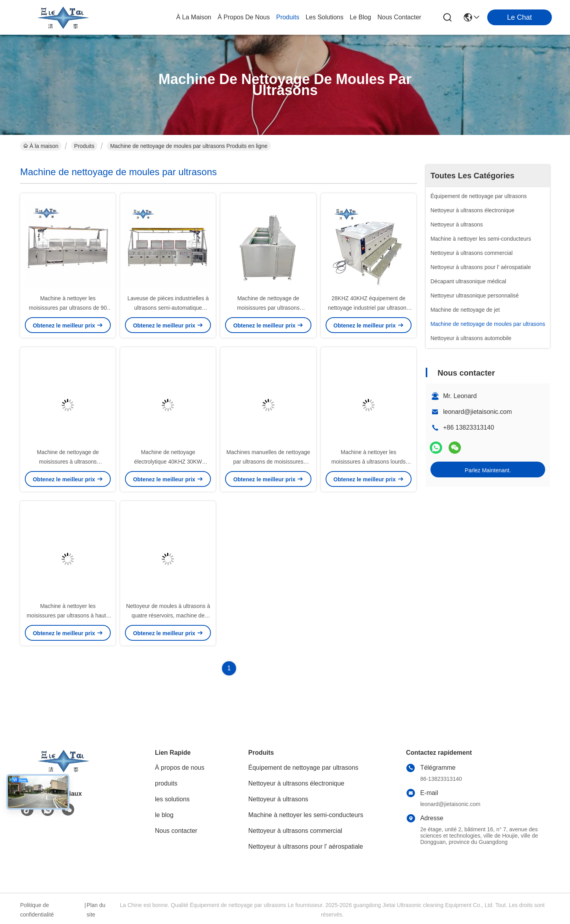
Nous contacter (176, 831)
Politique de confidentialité (37, 910)
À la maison (194, 17)
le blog (360, 17)
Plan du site (96, 910)
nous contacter (399, 17)
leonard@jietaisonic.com (478, 412)
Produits (84, 146)
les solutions (324, 17)
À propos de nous (244, 17)
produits (288, 17)
